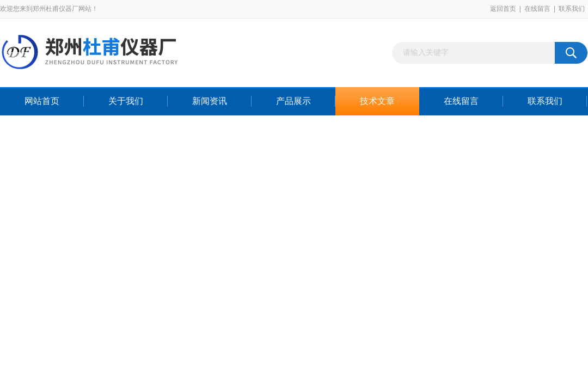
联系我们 (572, 9)
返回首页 (503, 9)
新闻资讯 (210, 101)
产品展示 (293, 101)
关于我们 (126, 101)
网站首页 (42, 101)
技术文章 (377, 101)
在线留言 (537, 9)
